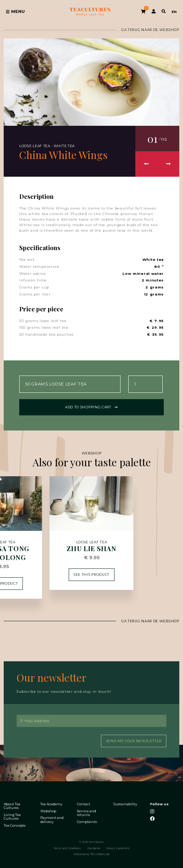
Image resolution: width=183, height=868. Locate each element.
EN (174, 12)
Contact (84, 804)
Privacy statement (118, 848)
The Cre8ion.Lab (100, 854)
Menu (15, 11)
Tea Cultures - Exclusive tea (90, 12)
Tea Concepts (15, 825)
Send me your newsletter (134, 740)
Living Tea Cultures (12, 816)
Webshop (48, 810)
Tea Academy (51, 804)
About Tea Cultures (12, 806)
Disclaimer (94, 848)
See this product (91, 574)
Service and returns (87, 812)
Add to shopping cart (91, 406)
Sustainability (125, 804)
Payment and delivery (52, 819)
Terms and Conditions (67, 848)
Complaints (87, 821)
